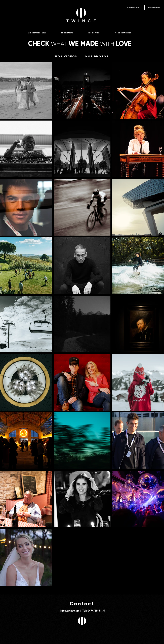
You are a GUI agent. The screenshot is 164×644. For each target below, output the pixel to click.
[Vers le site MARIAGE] (154, 8)
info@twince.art (69, 611)
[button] (133, 8)
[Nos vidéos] (66, 57)
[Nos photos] (97, 57)
